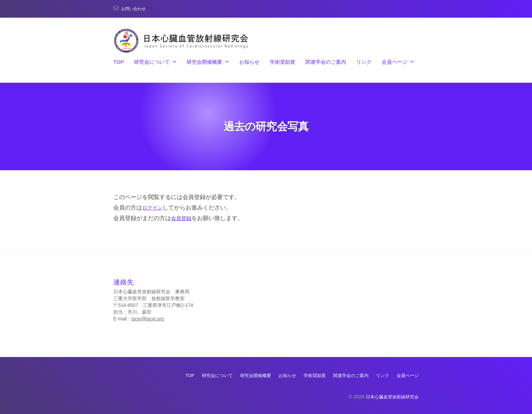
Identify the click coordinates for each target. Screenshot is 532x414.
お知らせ (249, 62)
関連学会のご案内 (326, 62)
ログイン (154, 208)
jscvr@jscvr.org (148, 319)
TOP (119, 62)
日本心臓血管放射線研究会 (390, 396)
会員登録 (183, 218)
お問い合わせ (135, 9)
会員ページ (394, 62)
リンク (364, 62)
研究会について (152, 62)
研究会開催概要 (204, 62)
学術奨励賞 (282, 62)
